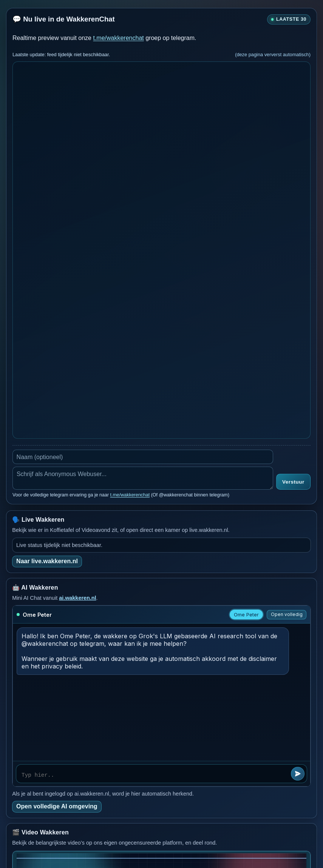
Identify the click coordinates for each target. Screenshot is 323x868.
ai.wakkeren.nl (77, 598)
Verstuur (293, 482)
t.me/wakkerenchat (118, 38)
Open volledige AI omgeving (57, 806)
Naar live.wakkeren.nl (47, 561)
